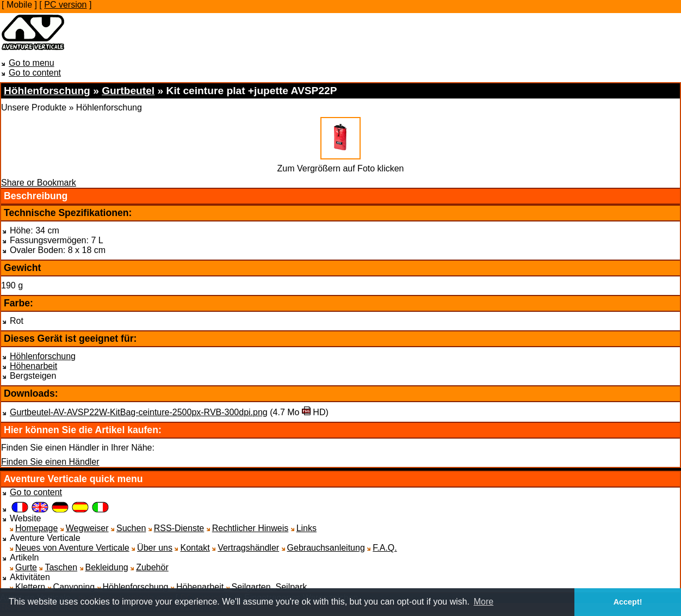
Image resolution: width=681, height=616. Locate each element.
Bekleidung (107, 567)
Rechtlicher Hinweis (250, 528)
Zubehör (152, 567)
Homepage (36, 528)
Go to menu (32, 63)
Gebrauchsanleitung (326, 548)
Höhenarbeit (33, 366)
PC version (65, 5)
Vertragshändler (248, 548)
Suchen (131, 528)
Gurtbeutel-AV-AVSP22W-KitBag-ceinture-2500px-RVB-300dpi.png (139, 412)
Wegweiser (87, 528)
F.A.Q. (385, 548)
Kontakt (195, 548)
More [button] (484, 602)
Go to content (35, 73)
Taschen (61, 567)
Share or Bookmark (39, 183)
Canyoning (74, 587)
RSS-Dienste (179, 528)
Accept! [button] (628, 602)
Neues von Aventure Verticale (72, 548)
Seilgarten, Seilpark (270, 587)
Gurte (26, 567)
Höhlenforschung (43, 356)
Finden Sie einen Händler (50, 462)
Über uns (155, 548)
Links (307, 528)
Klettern (30, 587)
